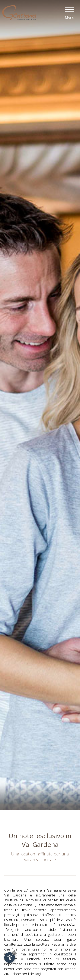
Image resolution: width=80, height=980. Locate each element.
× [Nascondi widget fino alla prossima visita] (14, 953)
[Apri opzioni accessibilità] (10, 958)
